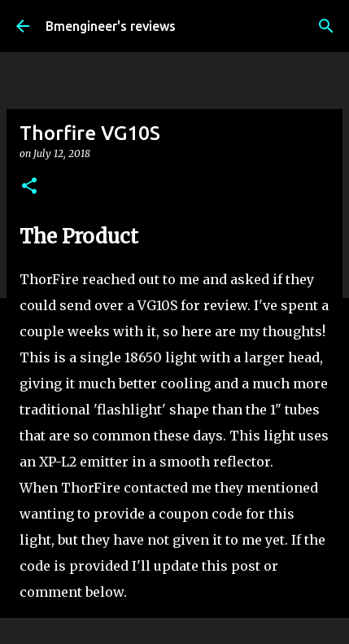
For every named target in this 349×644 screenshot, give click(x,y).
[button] (29, 187)
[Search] (326, 26)
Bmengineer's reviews (111, 26)
